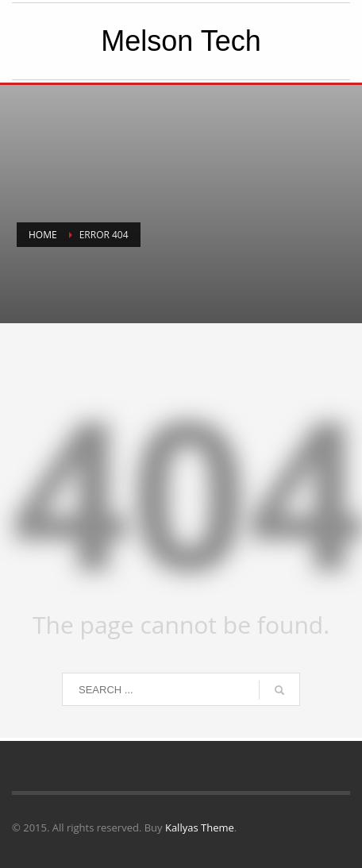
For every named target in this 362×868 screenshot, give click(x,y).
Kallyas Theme (200, 827)
